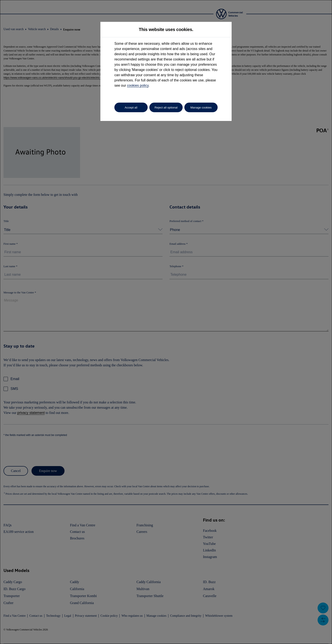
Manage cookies (201, 108)
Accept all (131, 108)
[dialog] (166, 322)
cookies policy (138, 85)
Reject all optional (166, 108)
